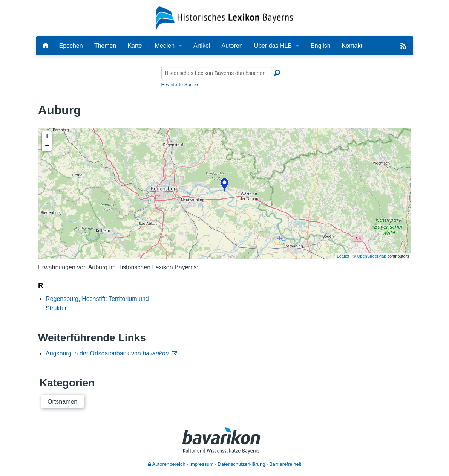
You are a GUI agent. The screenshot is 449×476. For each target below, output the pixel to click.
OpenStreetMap (372, 256)
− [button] (47, 146)
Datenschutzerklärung (241, 464)
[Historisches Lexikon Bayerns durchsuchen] (217, 73)
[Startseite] (224, 18)
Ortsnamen (62, 402)
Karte (135, 46)
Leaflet (343, 256)
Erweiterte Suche (180, 85)
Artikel (202, 46)
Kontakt (352, 46)
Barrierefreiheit (285, 464)
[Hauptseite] (46, 46)
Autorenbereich (167, 464)
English (320, 46)
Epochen (71, 46)
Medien (165, 46)
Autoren (232, 46)
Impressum (201, 464)
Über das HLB (273, 46)
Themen (105, 46)
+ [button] (47, 136)
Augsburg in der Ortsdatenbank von (107, 353)
